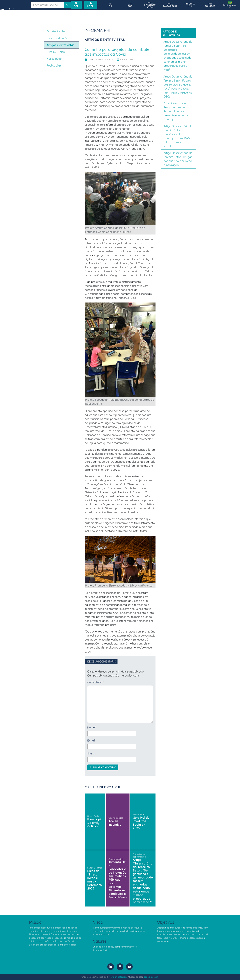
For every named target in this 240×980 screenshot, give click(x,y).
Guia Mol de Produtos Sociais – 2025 (141, 823)
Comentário (95, 682)
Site (90, 753)
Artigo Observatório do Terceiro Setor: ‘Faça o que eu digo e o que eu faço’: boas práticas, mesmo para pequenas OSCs (178, 86)
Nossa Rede (93, 816)
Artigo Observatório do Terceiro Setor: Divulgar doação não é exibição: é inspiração (178, 159)
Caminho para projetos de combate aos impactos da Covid (117, 52)
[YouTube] (129, 967)
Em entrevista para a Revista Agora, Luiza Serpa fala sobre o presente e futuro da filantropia (176, 111)
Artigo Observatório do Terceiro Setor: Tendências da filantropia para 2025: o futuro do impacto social (178, 136)
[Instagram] (120, 967)
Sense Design (151, 977)
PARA (150, 5)
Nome (92, 727)
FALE (210, 5)
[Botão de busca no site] (67, 5)
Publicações (54, 65)
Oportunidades (116, 818)
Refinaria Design (118, 977)
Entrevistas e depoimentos (139, 855)
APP (130, 5)
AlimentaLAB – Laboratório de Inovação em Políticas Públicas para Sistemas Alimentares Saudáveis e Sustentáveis (118, 880)
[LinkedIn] (111, 967)
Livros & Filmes (95, 868)
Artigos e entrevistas (60, 45)
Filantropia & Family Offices (95, 823)
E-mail (92, 740)
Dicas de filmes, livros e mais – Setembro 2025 (95, 880)
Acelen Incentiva (115, 823)
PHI (190, 5)
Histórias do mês (57, 38)
